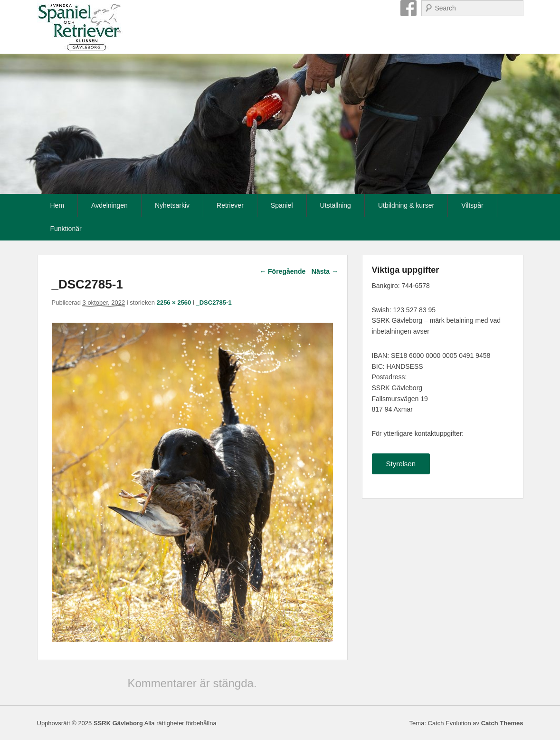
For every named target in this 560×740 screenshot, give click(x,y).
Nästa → (325, 271)
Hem (57, 205)
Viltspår (472, 205)
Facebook (408, 8)
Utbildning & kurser (406, 205)
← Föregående (282, 271)
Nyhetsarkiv (172, 205)
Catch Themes (502, 723)
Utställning (336, 205)
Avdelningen (109, 205)
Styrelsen (401, 464)
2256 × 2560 (174, 303)
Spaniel (282, 205)
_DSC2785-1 (214, 303)
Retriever (230, 205)
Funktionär (66, 229)
